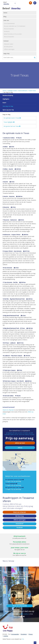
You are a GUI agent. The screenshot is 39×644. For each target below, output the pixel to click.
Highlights (6, 99)
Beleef (5, 2)
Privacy (31, 634)
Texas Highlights (9, 122)
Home (4, 91)
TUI (23, 639)
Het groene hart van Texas (12, 126)
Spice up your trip (8, 110)
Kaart (4, 103)
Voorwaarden (15, 634)
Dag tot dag (6, 114)
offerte (20, 448)
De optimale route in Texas (12, 118)
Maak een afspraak (8, 410)
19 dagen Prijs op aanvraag (14, 480)
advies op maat (20, 443)
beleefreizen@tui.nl (24, 614)
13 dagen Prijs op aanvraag (13, 484)
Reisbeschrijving (8, 95)
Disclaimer (24, 634)
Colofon (6, 636)
